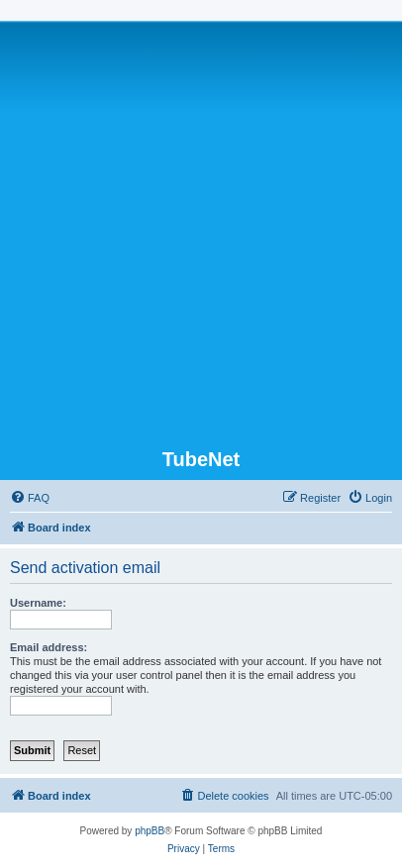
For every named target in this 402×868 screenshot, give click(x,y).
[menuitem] (30, 498)
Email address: (49, 647)
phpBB (150, 831)
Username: (38, 603)
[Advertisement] (201, 237)
